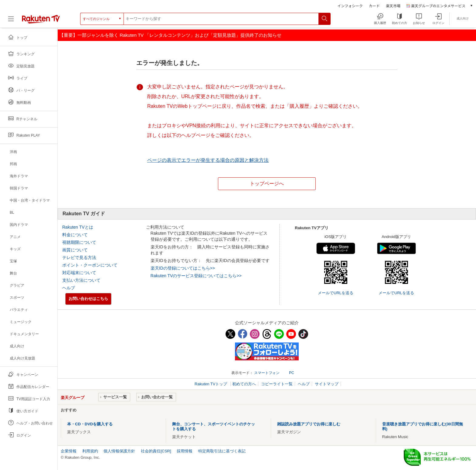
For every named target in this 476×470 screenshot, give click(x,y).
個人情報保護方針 (119, 451)
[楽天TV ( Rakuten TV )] (41, 22)
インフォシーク (350, 6)
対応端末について (79, 273)
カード (374, 6)
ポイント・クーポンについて (90, 265)
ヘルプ (69, 288)
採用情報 (185, 451)
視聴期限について (79, 242)
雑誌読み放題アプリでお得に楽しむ (309, 424)
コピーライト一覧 (277, 384)
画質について (75, 250)
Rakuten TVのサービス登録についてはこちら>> (196, 276)
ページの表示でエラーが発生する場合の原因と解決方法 (208, 160)
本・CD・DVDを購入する (90, 424)
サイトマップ (327, 384)
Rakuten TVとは (78, 227)
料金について (75, 235)
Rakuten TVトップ (211, 384)
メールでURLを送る (336, 293)
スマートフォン (267, 373)
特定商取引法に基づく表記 (222, 451)
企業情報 (69, 451)
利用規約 (90, 451)
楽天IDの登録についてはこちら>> (183, 268)
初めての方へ (244, 384)
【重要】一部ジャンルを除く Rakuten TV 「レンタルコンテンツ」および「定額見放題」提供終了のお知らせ (170, 35)
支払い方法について (81, 280)
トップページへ (267, 184)
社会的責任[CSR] (156, 451)
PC (292, 373)
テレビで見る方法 (79, 257)
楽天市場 (393, 6)
